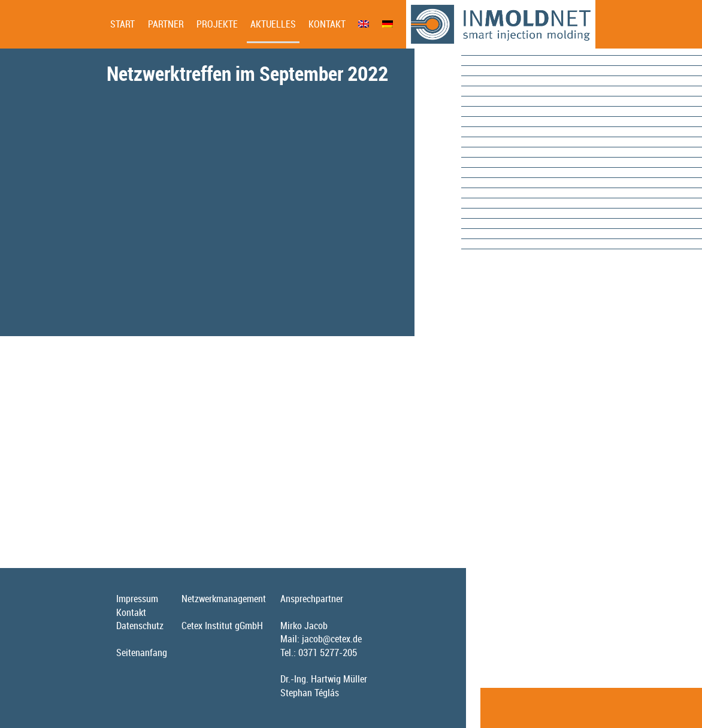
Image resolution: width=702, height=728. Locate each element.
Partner (166, 24)
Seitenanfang (142, 653)
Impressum (137, 599)
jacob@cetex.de (332, 639)
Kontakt (327, 24)
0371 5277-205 (328, 653)
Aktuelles (273, 24)
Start (122, 24)
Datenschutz (140, 626)
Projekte (217, 24)
